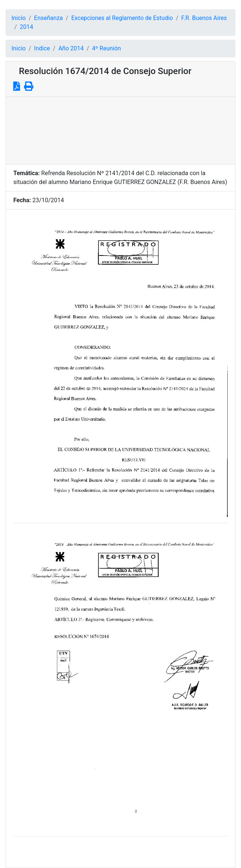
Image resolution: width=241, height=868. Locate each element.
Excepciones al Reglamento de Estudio (122, 18)
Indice (42, 48)
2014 (27, 27)
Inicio (19, 18)
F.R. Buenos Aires (204, 18)
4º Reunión (107, 48)
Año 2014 (71, 48)
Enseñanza (48, 18)
